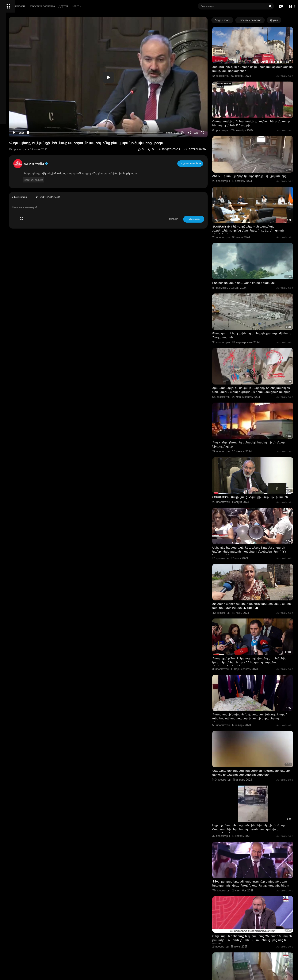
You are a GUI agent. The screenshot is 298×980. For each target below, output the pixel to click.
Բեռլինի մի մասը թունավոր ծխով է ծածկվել (258, 255)
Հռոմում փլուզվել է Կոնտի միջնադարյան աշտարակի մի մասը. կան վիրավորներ (256, 62)
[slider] (126, 132)
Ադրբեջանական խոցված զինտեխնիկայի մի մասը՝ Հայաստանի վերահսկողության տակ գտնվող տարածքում (258, 745)
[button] (291, 6)
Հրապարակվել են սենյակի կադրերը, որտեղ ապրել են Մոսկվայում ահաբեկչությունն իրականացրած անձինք (258, 351)
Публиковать (208, 219)
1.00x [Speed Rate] (191, 133)
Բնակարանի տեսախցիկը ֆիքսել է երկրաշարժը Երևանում (252, 892)
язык (25, 134)
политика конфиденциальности (23, 125)
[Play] (61, 133)
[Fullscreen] (216, 133)
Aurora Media (83, 164)
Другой (115, 6)
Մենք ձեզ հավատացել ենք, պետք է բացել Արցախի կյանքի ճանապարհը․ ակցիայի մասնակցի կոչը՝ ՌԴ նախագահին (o (256, 498)
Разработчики (13, 134)
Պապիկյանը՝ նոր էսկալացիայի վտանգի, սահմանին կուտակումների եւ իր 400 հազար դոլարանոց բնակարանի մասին (259, 596)
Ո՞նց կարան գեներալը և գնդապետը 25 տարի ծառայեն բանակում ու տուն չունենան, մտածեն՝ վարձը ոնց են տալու (260, 845)
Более (129, 6)
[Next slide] (288, 20)
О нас (8, 129)
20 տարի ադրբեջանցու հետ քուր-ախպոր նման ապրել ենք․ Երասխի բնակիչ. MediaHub (259, 545)
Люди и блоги (68, 6)
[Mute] (204, 133)
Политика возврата (16, 111)
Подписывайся (205, 163)
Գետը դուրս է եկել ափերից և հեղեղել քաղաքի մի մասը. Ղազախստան (260, 301)
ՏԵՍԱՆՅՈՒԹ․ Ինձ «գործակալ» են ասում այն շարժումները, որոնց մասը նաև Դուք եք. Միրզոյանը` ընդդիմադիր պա (258, 209)
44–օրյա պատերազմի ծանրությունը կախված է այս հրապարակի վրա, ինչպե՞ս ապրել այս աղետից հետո (260, 795)
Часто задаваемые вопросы (21, 116)
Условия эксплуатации (18, 120)
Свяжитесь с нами (24, 129)
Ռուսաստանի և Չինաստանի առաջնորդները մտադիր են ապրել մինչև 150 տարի (259, 111)
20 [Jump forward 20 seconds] (197, 133)
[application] (139, 77)
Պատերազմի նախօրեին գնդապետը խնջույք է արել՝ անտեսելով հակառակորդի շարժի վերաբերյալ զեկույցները (260, 645)
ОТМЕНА (188, 219)
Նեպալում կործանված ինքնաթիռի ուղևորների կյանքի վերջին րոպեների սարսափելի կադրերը (254, 695)
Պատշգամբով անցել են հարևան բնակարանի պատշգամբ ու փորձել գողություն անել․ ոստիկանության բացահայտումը (259, 943)
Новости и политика (94, 6)
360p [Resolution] (210, 133)
